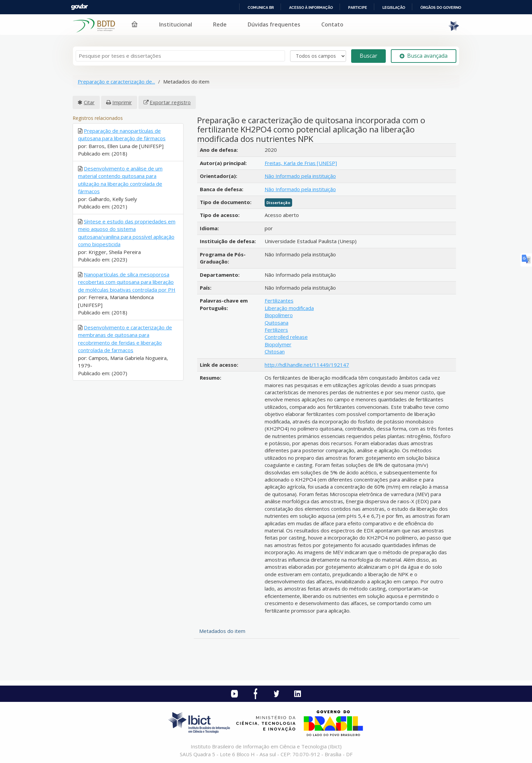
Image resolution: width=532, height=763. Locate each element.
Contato (332, 24)
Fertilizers (276, 330)
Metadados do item (222, 631)
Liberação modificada (289, 308)
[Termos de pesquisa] (180, 56)
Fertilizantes (279, 301)
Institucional (176, 24)
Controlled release (286, 337)
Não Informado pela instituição (300, 176)
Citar (89, 102)
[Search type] (318, 56)
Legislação (394, 7)
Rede (220, 24)
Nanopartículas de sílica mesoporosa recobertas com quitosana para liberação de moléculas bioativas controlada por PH (127, 282)
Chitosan (275, 351)
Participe (358, 7)
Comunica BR (261, 7)
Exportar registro (170, 102)
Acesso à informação (311, 7)
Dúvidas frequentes (274, 24)
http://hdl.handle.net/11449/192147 (307, 365)
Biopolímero (279, 315)
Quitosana (277, 323)
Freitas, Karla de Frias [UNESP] (301, 163)
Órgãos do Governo (441, 7)
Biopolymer (278, 344)
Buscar (368, 56)
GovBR (79, 7)
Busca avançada (424, 56)
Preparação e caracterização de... (116, 81)
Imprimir (122, 102)
